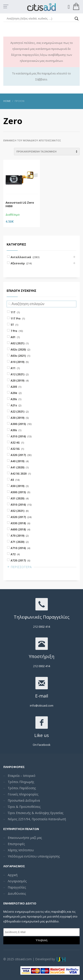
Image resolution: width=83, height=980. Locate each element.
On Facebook (42, 745)
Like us (42, 735)
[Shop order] (47, 152)
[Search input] (40, 19)
